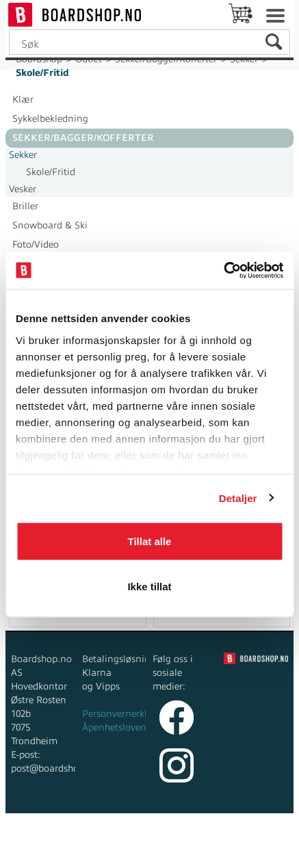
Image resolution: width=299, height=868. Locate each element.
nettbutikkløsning (178, 840)
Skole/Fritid (42, 73)
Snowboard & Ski (50, 225)
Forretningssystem (83, 840)
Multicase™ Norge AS (149, 854)
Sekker (23, 155)
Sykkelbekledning (50, 119)
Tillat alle (150, 541)
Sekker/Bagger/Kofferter (83, 138)
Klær (23, 100)
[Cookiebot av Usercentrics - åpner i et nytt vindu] (223, 270)
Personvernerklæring (128, 714)
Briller (25, 206)
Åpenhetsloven (114, 727)
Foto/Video (36, 245)
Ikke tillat (149, 586)
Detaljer (238, 498)
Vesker (23, 189)
